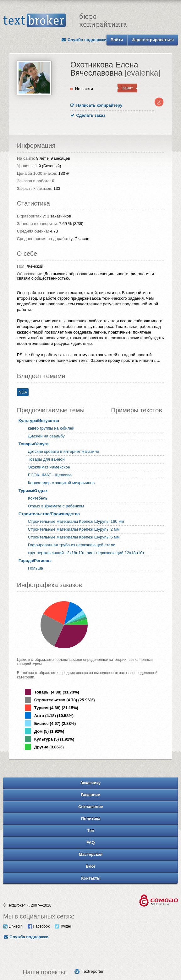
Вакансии (91, 795)
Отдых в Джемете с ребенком (56, 506)
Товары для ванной (46, 459)
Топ (91, 830)
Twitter (63, 926)
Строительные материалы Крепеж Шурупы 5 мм (74, 537)
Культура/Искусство (39, 421)
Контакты (91, 878)
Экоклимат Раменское (49, 467)
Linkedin (13, 926)
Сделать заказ (88, 115)
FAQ (91, 842)
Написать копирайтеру (96, 105)
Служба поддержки (84, 40)
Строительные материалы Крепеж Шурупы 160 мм (76, 521)
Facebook (39, 926)
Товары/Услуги (34, 444)
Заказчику (91, 783)
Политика (91, 819)
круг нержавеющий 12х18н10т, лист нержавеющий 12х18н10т (86, 553)
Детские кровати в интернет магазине (64, 451)
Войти (117, 40)
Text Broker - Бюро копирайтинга (65, 21)
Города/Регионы (35, 561)
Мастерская (91, 854)
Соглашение (91, 807)
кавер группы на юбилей (51, 428)
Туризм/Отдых (33, 491)
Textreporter (93, 971)
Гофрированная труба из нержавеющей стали (72, 545)
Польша (36, 568)
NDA (23, 392)
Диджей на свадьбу (46, 436)
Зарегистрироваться (153, 40)
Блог (91, 866)
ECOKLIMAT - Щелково (50, 475)
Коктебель (38, 498)
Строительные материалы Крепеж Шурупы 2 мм (74, 529)
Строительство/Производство (49, 514)
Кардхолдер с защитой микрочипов (61, 483)
